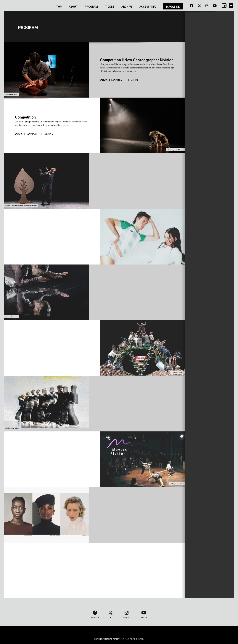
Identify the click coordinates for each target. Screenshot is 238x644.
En (231, 6)
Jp (224, 6)
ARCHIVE (127, 7)
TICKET (110, 7)
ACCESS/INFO (148, 7)
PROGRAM (91, 7)
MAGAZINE (173, 7)
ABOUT (73, 7)
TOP (59, 7)
